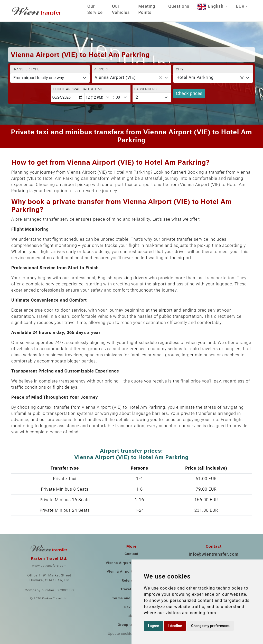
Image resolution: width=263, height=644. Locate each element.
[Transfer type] (50, 78)
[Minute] (123, 97)
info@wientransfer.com (214, 554)
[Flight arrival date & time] (68, 97)
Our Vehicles (121, 9)
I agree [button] (153, 626)
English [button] (211, 6)
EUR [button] (240, 6)
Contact (131, 554)
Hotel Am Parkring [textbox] (195, 77)
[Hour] (99, 97)
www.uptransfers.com (49, 566)
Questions (179, 6)
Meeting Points (147, 9)
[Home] (37, 11)
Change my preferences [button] (210, 626)
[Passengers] (152, 97)
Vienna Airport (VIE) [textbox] (115, 77)
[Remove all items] (161, 78)
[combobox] (131, 78)
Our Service (95, 9)
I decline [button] (175, 626)
